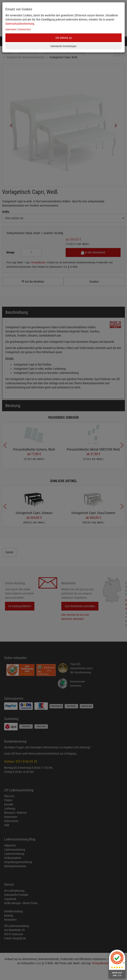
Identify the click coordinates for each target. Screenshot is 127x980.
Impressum (11, 29)
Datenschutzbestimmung (20, 24)
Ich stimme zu (64, 38)
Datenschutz (25, 29)
